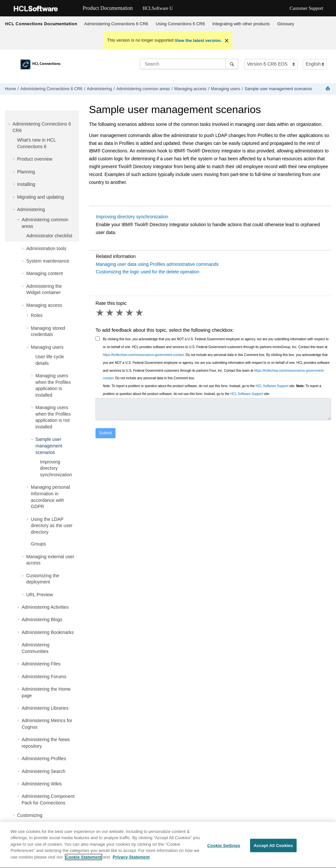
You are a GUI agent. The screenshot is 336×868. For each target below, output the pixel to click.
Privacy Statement (131, 860)
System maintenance (48, 261)
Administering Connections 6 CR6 (116, 24)
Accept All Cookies (273, 848)
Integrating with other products (241, 24)
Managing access (190, 89)
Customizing (30, 815)
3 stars (120, 313)
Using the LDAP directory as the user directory (52, 526)
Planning (26, 172)
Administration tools (46, 248)
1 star (100, 313)
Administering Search (43, 771)
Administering (99, 89)
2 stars (110, 313)
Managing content (44, 273)
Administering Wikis (42, 784)
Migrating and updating (40, 197)
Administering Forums (44, 677)
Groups (38, 544)
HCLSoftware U (157, 8)
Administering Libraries (45, 708)
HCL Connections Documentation (41, 24)
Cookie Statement (84, 860)
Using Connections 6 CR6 (180, 24)
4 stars (130, 313)
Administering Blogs (42, 620)
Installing (26, 184)
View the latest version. (198, 40)
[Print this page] (328, 89)
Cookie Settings (224, 848)
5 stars (140, 313)
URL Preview (40, 595)
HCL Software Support (272, 386)
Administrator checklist (49, 236)
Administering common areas (143, 89)
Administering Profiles (44, 759)
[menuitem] (116, 24)
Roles (37, 315)
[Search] (232, 64)
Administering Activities (45, 607)
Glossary (286, 24)
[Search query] (189, 64)
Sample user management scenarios (278, 89)
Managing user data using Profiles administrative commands (157, 264)
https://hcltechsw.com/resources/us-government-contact (144, 355)
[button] (10, 124)
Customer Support (306, 8)
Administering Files (41, 664)
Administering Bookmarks (48, 632)
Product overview (35, 159)
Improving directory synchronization (56, 468)
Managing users (226, 89)
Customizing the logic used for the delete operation (147, 272)
